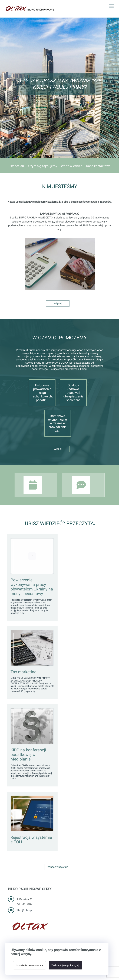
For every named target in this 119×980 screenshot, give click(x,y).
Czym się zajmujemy (43, 166)
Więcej (58, 303)
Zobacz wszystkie (58, 867)
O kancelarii (16, 166)
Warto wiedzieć (72, 166)
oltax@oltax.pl (24, 910)
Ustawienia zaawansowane (30, 965)
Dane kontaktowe (98, 166)
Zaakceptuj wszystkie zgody (65, 965)
